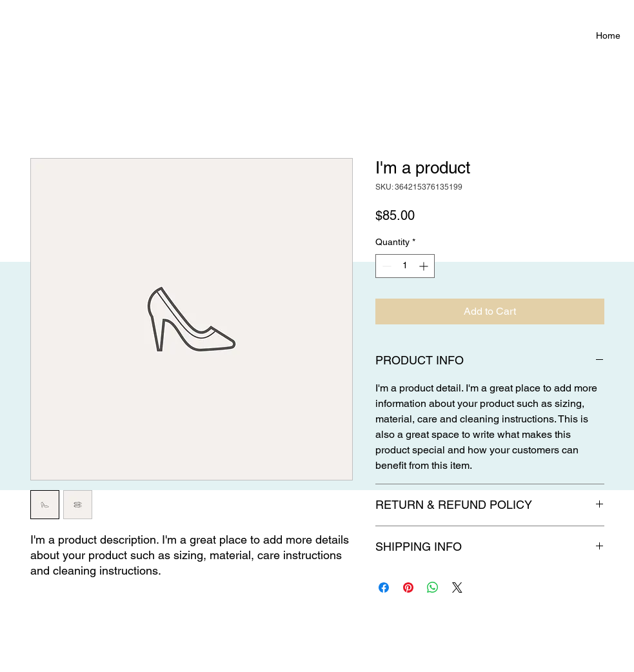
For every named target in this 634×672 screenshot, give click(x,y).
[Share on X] (457, 588)
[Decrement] (385, 266)
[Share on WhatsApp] (433, 588)
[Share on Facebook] (384, 588)
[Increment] (425, 266)
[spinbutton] (405, 266)
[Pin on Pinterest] (408, 588)
